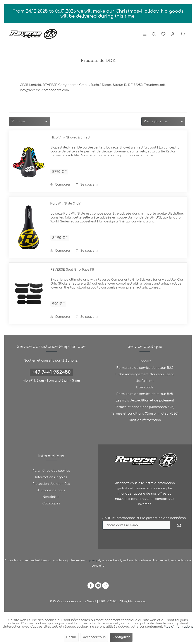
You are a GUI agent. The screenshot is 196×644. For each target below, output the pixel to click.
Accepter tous (94, 637)
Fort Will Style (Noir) (66, 204)
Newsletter (51, 497)
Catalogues (51, 503)
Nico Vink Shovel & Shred (70, 138)
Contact (145, 361)
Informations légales (51, 477)
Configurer (121, 637)
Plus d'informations (179, 627)
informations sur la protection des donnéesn (151, 518)
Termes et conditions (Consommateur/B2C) (145, 414)
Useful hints (145, 381)
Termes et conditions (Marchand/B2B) (145, 407)
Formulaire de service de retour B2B (145, 394)
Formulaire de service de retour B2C (145, 368)
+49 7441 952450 (51, 372)
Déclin (71, 637)
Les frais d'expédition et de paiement (145, 401)
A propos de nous (51, 490)
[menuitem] (144, 34)
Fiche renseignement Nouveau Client (145, 374)
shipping (91, 560)
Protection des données (51, 484)
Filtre (18, 121)
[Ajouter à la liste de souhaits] (87, 185)
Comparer (60, 185)
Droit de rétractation (145, 420)
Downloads (145, 387)
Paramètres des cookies (51, 471)
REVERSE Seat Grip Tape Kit (72, 270)
